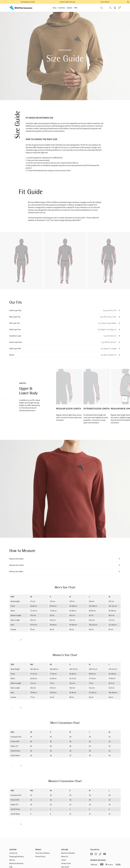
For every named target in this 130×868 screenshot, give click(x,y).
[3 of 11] (96, 399)
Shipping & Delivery (16, 856)
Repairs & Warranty (16, 863)
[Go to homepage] (21, 8)
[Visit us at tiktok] (100, 854)
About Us (65, 856)
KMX (76, 8)
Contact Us (13, 853)
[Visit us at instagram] (96, 854)
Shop (55, 8)
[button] (65, 2)
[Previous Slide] (5, 399)
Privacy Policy (40, 856)
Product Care (66, 863)
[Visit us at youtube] (105, 854)
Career (64, 860)
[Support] (110, 8)
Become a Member (68, 853)
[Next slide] (21, 640)
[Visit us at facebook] (91, 854)
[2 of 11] (69, 399)
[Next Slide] (125, 399)
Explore (70, 8)
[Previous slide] (12, 640)
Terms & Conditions (42, 853)
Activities (62, 8)
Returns (12, 860)
